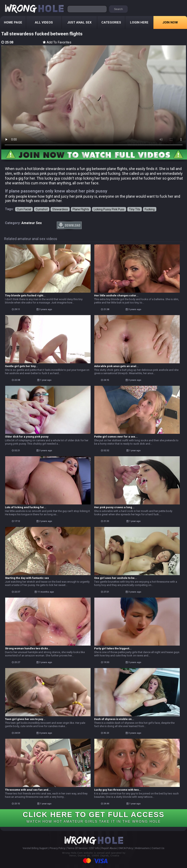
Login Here (139, 22)
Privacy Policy (57, 848)
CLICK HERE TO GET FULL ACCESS (93, 817)
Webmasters (142, 848)
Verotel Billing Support (35, 848)
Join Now (170, 22)
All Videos (44, 22)
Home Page (13, 22)
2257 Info (94, 848)
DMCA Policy (126, 848)
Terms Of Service (77, 848)
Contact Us (158, 848)
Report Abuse (109, 848)
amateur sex (32, 223)
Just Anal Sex (79, 22)
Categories (111, 22)
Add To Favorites (57, 42)
